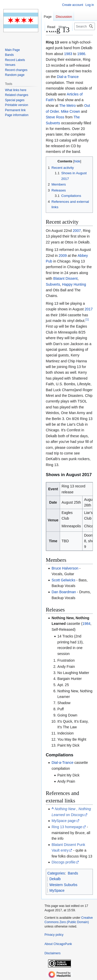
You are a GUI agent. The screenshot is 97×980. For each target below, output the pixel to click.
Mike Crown (70, 111)
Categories (56, 873)
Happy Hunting (74, 284)
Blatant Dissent (65, 278)
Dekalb (55, 879)
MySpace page (64, 821)
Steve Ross (55, 117)
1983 (68, 54)
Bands (73, 873)
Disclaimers (53, 953)
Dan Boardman (64, 592)
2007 (77, 231)
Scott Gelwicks (63, 580)
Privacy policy (54, 935)
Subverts (53, 284)
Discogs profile (63, 862)
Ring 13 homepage (67, 827)
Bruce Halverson (65, 568)
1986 (81, 54)
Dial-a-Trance (68, 77)
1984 (86, 624)
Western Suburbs (63, 885)
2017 (89, 309)
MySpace (57, 890)
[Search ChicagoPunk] (85, 26)
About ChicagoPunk (58, 944)
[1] (87, 319)
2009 (63, 256)
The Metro (68, 106)
